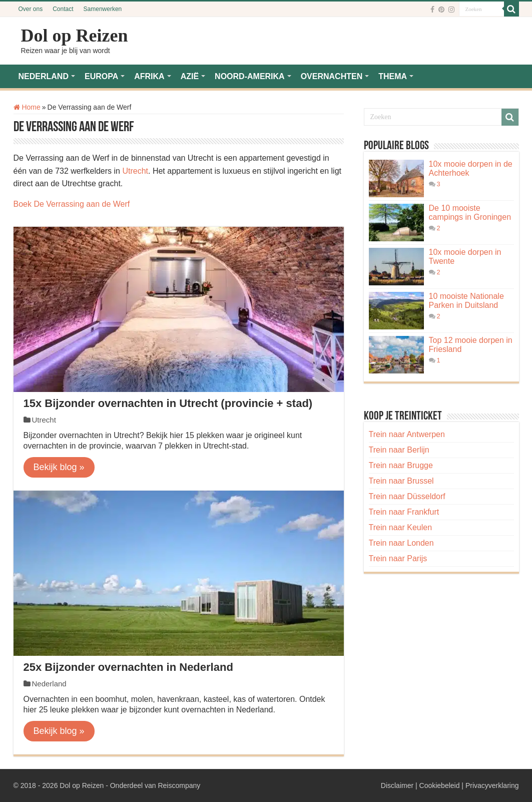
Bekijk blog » (59, 467)
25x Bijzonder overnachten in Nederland (128, 667)
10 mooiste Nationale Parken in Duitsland (466, 301)
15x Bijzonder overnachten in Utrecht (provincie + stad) (168, 403)
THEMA (393, 76)
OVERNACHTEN (332, 76)
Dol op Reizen (75, 36)
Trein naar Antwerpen (407, 434)
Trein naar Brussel (401, 481)
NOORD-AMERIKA (250, 76)
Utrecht (135, 171)
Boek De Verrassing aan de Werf (72, 204)
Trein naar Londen (401, 543)
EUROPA (101, 76)
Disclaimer (397, 785)
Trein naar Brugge (401, 465)
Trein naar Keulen (401, 527)
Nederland (49, 684)
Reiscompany (179, 785)
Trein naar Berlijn (399, 450)
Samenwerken (103, 9)
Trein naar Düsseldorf (407, 496)
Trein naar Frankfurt (404, 512)
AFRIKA (149, 76)
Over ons (31, 9)
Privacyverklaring (492, 785)
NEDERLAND (44, 76)
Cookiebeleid (440, 785)
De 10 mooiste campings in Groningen (470, 213)
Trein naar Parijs (398, 558)
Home (27, 107)
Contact (63, 9)
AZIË (190, 76)
